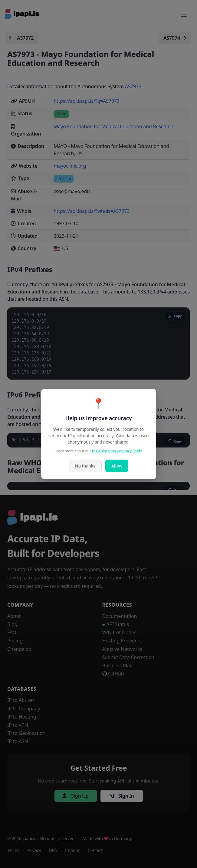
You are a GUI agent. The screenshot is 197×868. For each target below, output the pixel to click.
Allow (117, 466)
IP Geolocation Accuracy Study (117, 451)
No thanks (85, 466)
